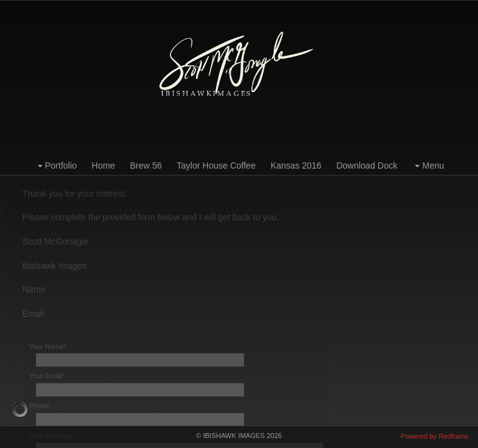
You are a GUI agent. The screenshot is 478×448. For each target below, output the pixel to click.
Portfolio (56, 166)
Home (103, 166)
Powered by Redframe (435, 436)
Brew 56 (146, 166)
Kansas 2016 (296, 166)
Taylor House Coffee (216, 166)
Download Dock (367, 166)
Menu (428, 166)
